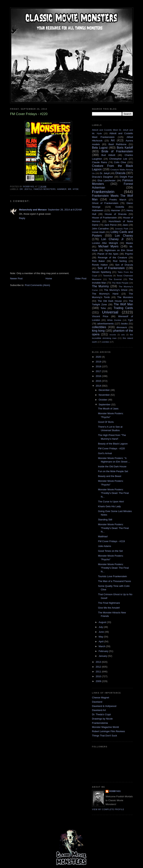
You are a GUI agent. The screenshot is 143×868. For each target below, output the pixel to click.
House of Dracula (116, 214)
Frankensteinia (100, 723)
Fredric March (118, 200)
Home (49, 278)
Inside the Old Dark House (112, 466)
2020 (99, 357)
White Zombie (114, 320)
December (105, 390)
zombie (106, 342)
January (103, 656)
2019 (99, 362)
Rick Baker (98, 261)
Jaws (125, 225)
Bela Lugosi (100, 148)
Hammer (62, 189)
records (113, 335)
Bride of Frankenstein (117, 151)
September (105, 404)
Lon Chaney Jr (112, 239)
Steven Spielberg (101, 272)
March (102, 646)
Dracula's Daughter (103, 177)
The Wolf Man (123, 304)
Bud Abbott (108, 155)
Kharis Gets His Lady (109, 506)
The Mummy (100, 286)
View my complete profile (108, 809)
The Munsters (125, 297)
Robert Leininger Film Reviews (108, 731)
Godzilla (120, 207)
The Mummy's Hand (105, 294)
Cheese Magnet (101, 698)
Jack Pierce (110, 225)
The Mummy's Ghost (116, 290)
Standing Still (105, 520)
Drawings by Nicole (102, 719)
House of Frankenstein (104, 218)
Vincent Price (100, 316)
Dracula (120, 173)
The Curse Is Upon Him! (111, 502)
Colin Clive (120, 162)
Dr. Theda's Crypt (101, 714)
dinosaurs (122, 327)
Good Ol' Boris (106, 422)
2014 (99, 386)
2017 (99, 371)
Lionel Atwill (98, 232)
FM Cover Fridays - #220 (111, 448)
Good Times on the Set (110, 551)
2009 (99, 681)
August (103, 622)
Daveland (97, 702)
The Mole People (120, 283)
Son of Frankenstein (111, 268)
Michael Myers (108, 246)
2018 (99, 366)
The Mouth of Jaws (108, 409)
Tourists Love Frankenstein (112, 576)
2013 (99, 662)
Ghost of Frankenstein (105, 203)
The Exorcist (115, 279)
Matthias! (103, 536)
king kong (98, 331)
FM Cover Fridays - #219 (111, 541)
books (124, 324)
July (101, 627)
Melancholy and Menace (33, 210)
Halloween (98, 210)
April (101, 641)
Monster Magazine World (105, 727)
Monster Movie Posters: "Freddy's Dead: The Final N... (113, 493)
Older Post (81, 278)
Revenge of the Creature (113, 258)
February (104, 651)
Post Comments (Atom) (38, 285)
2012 (99, 667)
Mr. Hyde (73, 189)
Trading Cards (123, 308)
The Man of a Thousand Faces (114, 581)
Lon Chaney (124, 236)
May (101, 637)
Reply (22, 218)
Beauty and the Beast (109, 476)
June (102, 632)
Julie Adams (104, 546)
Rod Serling (120, 261)
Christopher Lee (118, 159)
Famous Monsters (45, 189)
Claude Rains (100, 162)
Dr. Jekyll (26, 189)
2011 (99, 672)
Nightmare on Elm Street (119, 250)
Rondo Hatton (100, 265)
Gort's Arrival (105, 453)
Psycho (129, 254)
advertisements (105, 324)
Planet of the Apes (108, 254)
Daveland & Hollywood (104, 706)
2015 (99, 381)
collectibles (99, 327)
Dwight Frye (126, 177)
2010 (99, 676)
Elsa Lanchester (107, 180)
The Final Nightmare (109, 603)
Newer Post (16, 278)
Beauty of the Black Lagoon (113, 444)
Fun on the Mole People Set (113, 471)
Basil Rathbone (117, 144)
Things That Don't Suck (104, 736)
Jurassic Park (121, 229)
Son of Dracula (124, 265)
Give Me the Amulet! (109, 608)
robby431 (115, 791)
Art (113, 140)
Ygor (130, 320)
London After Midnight (105, 243)
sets (123, 335)
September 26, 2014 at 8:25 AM (65, 210)
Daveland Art (99, 710)
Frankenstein (103, 192)
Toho (103, 308)
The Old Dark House (110, 301)
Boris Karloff (125, 148)
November (105, 395)
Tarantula (108, 276)
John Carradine (100, 229)
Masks (129, 243)
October (103, 400)
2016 (99, 376)
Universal (110, 312)
